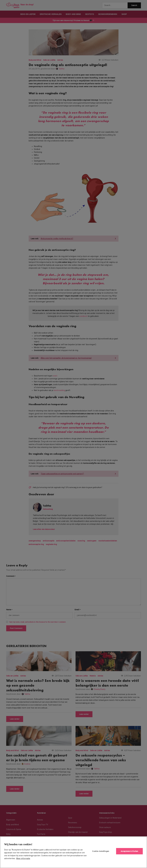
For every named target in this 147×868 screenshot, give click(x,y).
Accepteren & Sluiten (129, 851)
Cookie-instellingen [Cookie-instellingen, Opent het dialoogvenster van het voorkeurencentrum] (101, 851)
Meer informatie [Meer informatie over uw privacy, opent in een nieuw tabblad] (23, 858)
